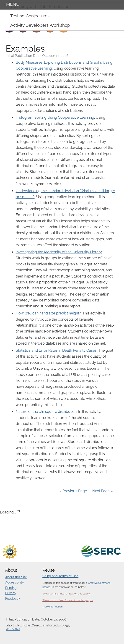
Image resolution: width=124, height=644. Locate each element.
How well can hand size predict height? (48, 313)
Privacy (11, 593)
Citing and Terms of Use (60, 576)
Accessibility (15, 582)
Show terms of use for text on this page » (66, 594)
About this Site (16, 577)
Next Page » (102, 491)
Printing (11, 588)
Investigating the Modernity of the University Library (59, 252)
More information (52, 607)
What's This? (13, 629)
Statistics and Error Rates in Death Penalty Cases (56, 350)
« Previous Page (73, 491)
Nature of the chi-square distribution (46, 412)
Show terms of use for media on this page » (68, 600)
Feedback (13, 599)
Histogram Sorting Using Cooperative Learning (55, 117)
